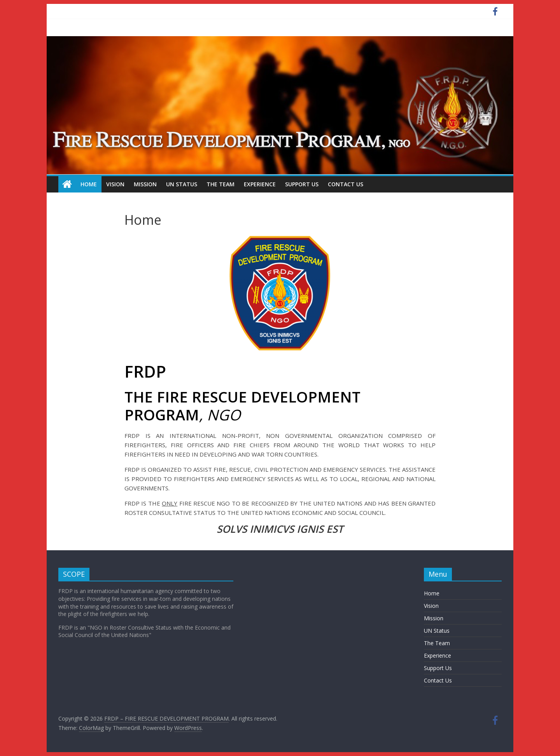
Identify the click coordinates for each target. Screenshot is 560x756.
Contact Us (346, 184)
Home (89, 184)
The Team (220, 184)
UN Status (182, 184)
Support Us (302, 184)
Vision (115, 184)
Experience (260, 184)
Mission (145, 184)
